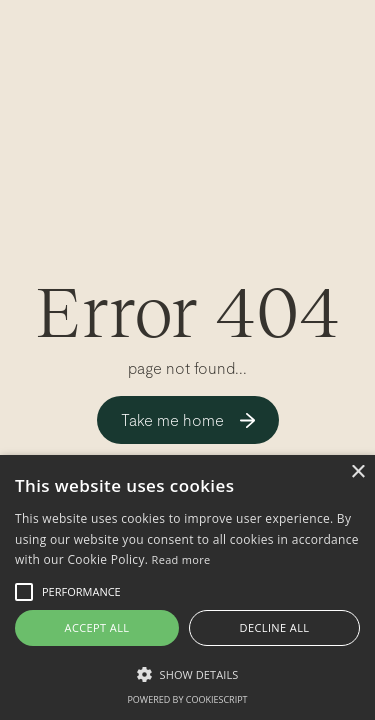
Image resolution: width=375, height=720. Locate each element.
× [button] (357, 472)
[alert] (187, 587)
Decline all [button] (275, 627)
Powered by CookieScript (187, 699)
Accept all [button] (97, 627)
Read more (181, 559)
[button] (187, 674)
